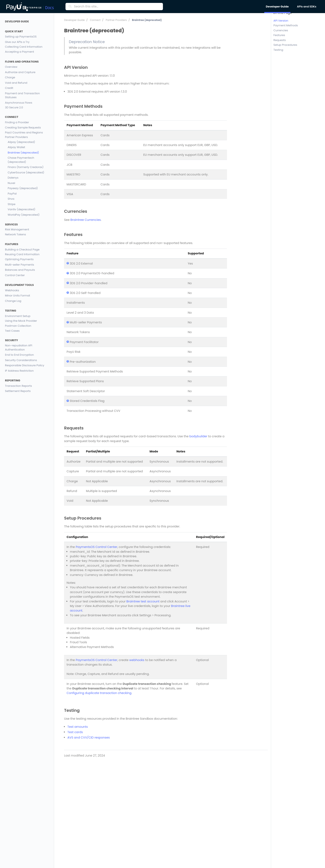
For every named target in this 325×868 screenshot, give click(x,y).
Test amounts (78, 727)
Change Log (13, 301)
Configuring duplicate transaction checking (99, 693)
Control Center (15, 275)
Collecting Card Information (24, 47)
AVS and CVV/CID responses (89, 737)
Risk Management (17, 230)
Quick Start (14, 31)
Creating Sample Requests (23, 128)
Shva (11, 199)
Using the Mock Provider (21, 321)
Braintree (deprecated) (23, 153)
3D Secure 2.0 (14, 108)
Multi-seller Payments (19, 265)
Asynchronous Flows (19, 103)
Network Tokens (15, 234)
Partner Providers (16, 137)
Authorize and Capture (20, 72)
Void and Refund (16, 83)
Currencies (281, 30)
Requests (280, 40)
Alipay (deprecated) (21, 142)
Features (12, 244)
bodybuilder (198, 436)
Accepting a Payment (19, 52)
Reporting (13, 380)
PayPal (12, 194)
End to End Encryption (19, 355)
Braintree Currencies (85, 220)
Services (11, 224)
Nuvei (11, 183)
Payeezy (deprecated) (23, 188)
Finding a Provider (17, 122)
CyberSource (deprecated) (26, 172)
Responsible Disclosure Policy (25, 365)
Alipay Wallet (16, 147)
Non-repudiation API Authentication (19, 348)
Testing (11, 311)
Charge (10, 77)
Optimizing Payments (19, 259)
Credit (9, 88)
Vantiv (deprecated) (21, 209)
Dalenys (13, 178)
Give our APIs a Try (17, 42)
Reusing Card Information (22, 254)
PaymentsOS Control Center (96, 547)
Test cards (75, 732)
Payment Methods (286, 26)
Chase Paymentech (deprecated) (21, 160)
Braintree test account (143, 601)
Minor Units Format (18, 296)
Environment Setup (18, 316)
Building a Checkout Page (22, 250)
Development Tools (19, 285)
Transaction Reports (18, 386)
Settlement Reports (18, 391)
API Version (281, 21)
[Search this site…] (117, 7)
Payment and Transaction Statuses (22, 95)
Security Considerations (21, 360)
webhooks (137, 660)
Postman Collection (18, 326)
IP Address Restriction (19, 371)
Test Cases (12, 331)
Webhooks (12, 290)
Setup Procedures (285, 45)
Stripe (12, 204)
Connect (12, 117)
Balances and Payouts (20, 270)
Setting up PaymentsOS (21, 37)
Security (12, 340)
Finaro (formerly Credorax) (26, 167)
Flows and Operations (22, 62)
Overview (11, 67)
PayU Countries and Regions (24, 133)
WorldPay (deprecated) (24, 215)
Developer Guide (17, 21)
